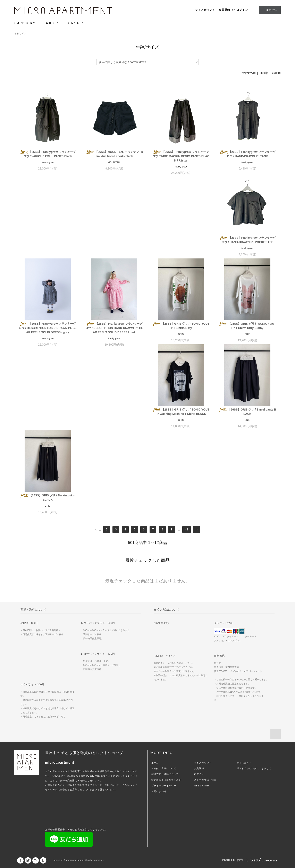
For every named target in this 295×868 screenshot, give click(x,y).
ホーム (155, 600)
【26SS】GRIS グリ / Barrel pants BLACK (181, 334)
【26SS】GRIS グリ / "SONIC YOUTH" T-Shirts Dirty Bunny (48, 334)
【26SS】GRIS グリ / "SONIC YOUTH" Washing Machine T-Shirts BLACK (114, 334)
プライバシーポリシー (164, 622)
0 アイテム (269, 10)
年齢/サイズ (20, 33)
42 (187, 366)
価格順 (264, 73)
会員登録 (224, 10)
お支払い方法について (164, 605)
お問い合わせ (159, 628)
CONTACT (75, 23)
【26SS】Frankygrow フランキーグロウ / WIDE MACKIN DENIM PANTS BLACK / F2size (181, 156)
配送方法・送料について (165, 611)
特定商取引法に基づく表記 (166, 617)
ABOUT (53, 23)
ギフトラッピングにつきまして (254, 605)
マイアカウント (205, 10)
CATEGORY (27, 23)
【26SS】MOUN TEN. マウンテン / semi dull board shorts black (114, 154)
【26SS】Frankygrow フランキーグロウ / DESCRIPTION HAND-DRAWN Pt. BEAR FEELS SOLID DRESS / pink (181, 246)
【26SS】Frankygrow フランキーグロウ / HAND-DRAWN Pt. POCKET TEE (48, 244)
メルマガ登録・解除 (205, 617)
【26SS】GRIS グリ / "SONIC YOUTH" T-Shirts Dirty (247, 244)
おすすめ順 (248, 73)
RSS (197, 622)
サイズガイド (244, 600)
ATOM (206, 622)
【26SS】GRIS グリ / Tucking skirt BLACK (247, 334)
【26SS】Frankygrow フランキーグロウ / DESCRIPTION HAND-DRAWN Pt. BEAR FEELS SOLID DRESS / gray (114, 246)
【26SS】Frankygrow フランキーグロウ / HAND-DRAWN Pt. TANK (247, 154)
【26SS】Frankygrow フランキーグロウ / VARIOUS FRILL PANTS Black (48, 154)
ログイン (242, 10)
